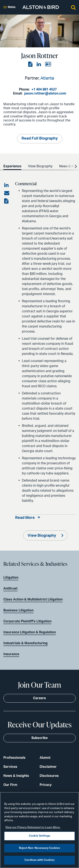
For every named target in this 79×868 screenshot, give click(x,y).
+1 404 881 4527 (44, 89)
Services (10, 767)
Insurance (11, 654)
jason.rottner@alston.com (45, 93)
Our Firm (10, 785)
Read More (25, 518)
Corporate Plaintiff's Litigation (27, 621)
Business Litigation (18, 610)
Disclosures (49, 776)
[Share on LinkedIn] (7, 185)
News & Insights (16, 776)
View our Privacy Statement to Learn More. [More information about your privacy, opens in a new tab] (33, 827)
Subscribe (39, 738)
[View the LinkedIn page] (39, 64)
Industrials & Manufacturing (25, 643)
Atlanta (47, 78)
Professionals (14, 758)
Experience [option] (12, 166)
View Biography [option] (40, 166)
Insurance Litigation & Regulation (30, 632)
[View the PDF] (31, 64)
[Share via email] (7, 193)
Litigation (11, 578)
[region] (39, 830)
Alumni (45, 758)
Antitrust (10, 588)
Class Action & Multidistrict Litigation (33, 599)
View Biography (42, 536)
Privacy (46, 785)
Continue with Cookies (39, 860)
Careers (39, 698)
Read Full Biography (40, 138)
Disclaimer (48, 767)
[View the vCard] (48, 64)
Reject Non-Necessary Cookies (39, 848)
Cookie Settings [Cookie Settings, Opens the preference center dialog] (39, 836)
